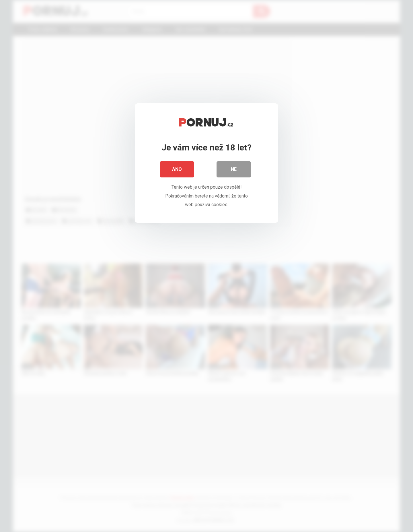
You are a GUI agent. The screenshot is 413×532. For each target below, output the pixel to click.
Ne (234, 169)
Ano (177, 169)
